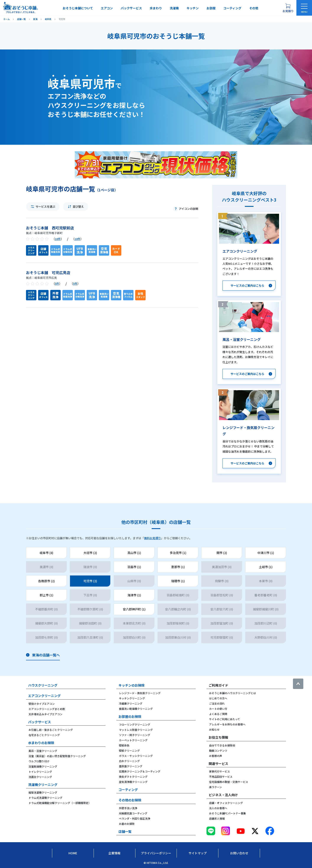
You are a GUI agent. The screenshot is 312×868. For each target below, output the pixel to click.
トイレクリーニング (40, 772)
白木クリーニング (129, 761)
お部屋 (211, 8)
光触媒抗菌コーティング (133, 813)
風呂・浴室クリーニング (43, 751)
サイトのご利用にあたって (225, 719)
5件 (57, 284)
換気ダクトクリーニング (133, 777)
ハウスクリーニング (43, 685)
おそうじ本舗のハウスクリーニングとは (232, 693)
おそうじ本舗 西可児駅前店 (50, 228)
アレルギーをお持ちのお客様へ (227, 724)
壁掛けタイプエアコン (42, 704)
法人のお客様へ (218, 808)
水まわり (156, 8)
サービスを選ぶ (45, 206)
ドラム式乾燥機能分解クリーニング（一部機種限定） (60, 803)
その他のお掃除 (130, 800)
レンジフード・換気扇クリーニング (140, 693)
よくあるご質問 (218, 714)
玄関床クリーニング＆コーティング (140, 771)
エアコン (107, 8)
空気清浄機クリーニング (133, 782)
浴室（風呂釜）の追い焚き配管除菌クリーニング (57, 756)
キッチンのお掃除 (132, 685)
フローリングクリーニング (135, 724)
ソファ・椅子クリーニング (135, 735)
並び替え (78, 206)
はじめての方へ (218, 698)
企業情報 (114, 853)
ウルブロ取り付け (39, 761)
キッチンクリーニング (132, 698)
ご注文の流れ (217, 703)
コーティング (232, 8)
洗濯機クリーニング (43, 785)
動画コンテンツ (218, 750)
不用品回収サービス (221, 777)
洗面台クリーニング (40, 777)
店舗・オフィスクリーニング (226, 803)
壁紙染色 (124, 745)
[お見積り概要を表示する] (288, 8)
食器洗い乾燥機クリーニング (136, 709)
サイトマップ (198, 853)
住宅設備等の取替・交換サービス (229, 782)
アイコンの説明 (188, 209)
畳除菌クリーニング (131, 766)
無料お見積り (153, 538)
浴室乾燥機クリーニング (43, 766)
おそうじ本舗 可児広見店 (48, 272)
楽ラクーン (215, 787)
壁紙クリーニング (129, 750)
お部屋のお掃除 (130, 716)
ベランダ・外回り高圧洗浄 (135, 818)
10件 (58, 239)
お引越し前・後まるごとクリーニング (51, 730)
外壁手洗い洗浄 (128, 808)
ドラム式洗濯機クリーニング (45, 798)
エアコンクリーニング (44, 696)
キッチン (193, 8)
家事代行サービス (219, 771)
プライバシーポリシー (156, 853)
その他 (254, 8)
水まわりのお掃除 (41, 743)
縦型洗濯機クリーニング (43, 792)
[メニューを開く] (304, 8)
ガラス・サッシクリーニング (136, 756)
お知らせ (214, 729)
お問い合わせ (239, 853)
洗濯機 (174, 8)
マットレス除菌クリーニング (136, 730)
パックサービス (131, 8)
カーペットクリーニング (133, 740)
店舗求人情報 (217, 818)
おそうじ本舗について (78, 8)
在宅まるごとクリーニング (44, 735)
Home (73, 853)
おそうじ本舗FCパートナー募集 (227, 813)
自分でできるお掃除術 (222, 745)
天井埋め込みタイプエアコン (45, 714)
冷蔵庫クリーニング (131, 703)
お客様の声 (216, 756)
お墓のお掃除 (127, 824)
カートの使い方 (218, 709)
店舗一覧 (125, 831)
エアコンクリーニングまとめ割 (47, 709)
